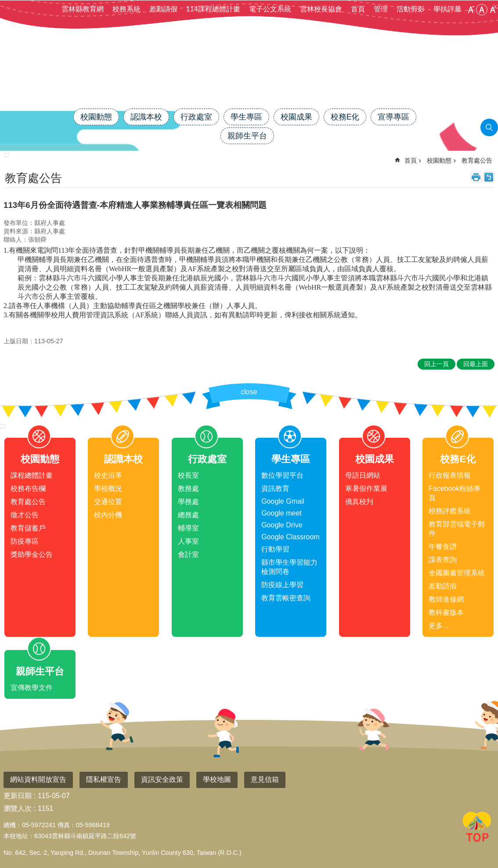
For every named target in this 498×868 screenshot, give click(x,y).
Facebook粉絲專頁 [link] (455, 493)
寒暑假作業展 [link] (366, 488)
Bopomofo (489, 177)
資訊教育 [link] (275, 488)
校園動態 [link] (96, 117)
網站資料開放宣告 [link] (38, 779)
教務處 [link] (188, 488)
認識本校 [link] (146, 117)
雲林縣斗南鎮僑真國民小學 (249, 78)
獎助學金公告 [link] (32, 554)
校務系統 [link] (126, 9)
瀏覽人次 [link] (18, 808)
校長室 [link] (188, 475)
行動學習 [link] (275, 549)
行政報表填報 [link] (450, 475)
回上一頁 (437, 364)
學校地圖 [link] (217, 779)
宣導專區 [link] (393, 117)
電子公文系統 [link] (270, 9)
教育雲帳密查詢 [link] (286, 598)
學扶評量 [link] (447, 9)
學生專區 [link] (246, 117)
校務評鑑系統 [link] (450, 511)
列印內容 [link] (476, 177)
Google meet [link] (281, 513)
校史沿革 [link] (108, 475)
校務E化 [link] (345, 117)
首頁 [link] (358, 9)
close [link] (249, 392)
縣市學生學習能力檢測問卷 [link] (289, 567)
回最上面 (477, 828)
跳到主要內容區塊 (5, 5)
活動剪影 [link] (411, 9)
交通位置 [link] (108, 502)
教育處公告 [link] (477, 160)
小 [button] (471, 10)
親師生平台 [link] (247, 136)
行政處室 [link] (196, 117)
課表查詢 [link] (443, 560)
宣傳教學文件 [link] (32, 688)
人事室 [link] (188, 541)
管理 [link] (381, 9)
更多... (438, 626)
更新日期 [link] (18, 796)
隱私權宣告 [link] (104, 779)
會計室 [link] (188, 554)
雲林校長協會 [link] (321, 9)
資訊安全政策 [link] (162, 779)
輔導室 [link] (188, 528)
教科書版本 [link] (446, 612)
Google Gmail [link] (283, 501)
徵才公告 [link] (25, 515)
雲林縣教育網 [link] (83, 9)
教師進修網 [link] (446, 599)
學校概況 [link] (108, 488)
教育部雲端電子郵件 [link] (457, 529)
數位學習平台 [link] (282, 475)
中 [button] (482, 10)
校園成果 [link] (296, 117)
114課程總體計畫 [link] (213, 9)
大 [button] (493, 10)
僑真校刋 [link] (359, 502)
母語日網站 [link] (363, 475)
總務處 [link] (188, 515)
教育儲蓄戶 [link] (28, 528)
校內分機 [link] (108, 515)
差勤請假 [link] (163, 9)
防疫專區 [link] (25, 541)
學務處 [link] (188, 502)
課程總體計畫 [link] (32, 475)
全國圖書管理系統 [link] (457, 573)
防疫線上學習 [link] (282, 585)
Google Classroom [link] (290, 537)
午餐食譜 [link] (443, 547)
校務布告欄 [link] (28, 488)
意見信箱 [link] (265, 779)
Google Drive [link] (282, 525)
